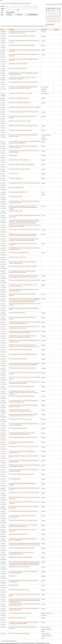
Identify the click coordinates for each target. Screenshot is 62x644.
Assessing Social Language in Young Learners (20, 103)
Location (44, 29)
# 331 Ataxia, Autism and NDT (16, 211)
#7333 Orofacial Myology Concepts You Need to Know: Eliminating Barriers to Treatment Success (22, 434)
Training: (3, 8)
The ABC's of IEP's (13, 174)
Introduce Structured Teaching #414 (18, 68)
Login (3, 641)
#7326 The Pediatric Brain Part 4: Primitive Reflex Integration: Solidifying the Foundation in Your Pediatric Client (24, 415)
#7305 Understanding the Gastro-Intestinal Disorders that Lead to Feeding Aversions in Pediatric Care (24, 327)
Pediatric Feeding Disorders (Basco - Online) (20, 121)
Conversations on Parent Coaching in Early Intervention (22, 36)
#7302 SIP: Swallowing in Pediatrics (17, 313)
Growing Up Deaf (13, 155)
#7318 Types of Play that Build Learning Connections (22, 386)
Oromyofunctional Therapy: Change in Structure (21, 130)
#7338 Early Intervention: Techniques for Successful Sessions (24, 447)
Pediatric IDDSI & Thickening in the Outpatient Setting (22, 45)
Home (1, 1)
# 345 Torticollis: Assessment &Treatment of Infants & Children (24, 230)
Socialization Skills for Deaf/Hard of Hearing (20, 169)
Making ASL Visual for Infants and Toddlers (19, 160)
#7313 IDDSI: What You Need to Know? (18, 359)
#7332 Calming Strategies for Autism (18, 428)
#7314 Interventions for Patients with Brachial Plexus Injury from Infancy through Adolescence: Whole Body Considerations (24, 364)
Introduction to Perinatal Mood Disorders (19, 98)
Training (12, 29)
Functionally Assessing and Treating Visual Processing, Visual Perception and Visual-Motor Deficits (24, 623)
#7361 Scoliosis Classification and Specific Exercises (22, 474)
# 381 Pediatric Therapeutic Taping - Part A (19, 253)
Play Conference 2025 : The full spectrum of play (21, 93)
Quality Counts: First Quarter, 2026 (17, 618)
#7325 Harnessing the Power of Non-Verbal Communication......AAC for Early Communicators (21, 411)
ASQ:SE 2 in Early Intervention (16, 187)
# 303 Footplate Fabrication (16, 197)
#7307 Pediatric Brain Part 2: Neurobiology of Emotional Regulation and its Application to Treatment (22, 336)
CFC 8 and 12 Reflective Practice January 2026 (20, 613)
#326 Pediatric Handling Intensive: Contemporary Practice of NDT (25, 280)
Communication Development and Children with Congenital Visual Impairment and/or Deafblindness (25, 142)
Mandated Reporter (14, 585)
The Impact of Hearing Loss (16, 178)
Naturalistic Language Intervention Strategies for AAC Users (23, 112)
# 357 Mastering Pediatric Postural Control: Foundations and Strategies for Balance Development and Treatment (23, 240)
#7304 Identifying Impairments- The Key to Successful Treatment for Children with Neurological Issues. (25, 323)
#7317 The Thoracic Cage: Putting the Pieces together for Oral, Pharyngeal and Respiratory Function (24, 383)
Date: (2, 15)
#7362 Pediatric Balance (15, 479)
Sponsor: (3, 6)
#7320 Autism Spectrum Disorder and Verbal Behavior (22, 396)
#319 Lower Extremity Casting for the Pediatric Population (23, 266)
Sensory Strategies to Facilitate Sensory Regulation (22, 164)
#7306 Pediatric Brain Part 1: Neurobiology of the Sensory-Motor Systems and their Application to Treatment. (24, 332)
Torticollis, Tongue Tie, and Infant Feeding (19, 633)
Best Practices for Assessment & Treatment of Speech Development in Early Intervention (22, 32)
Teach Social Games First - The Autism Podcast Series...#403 (23, 82)
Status (56, 29)
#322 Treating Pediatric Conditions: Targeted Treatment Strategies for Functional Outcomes (22, 272)
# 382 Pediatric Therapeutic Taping (17, 257)
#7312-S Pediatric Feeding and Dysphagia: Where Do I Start (23, 354)
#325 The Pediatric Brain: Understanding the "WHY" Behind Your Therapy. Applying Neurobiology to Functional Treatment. (24, 276)
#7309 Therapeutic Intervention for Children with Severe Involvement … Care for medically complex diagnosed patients (24, 346)
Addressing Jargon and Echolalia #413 (18, 64)
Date (2, 29)
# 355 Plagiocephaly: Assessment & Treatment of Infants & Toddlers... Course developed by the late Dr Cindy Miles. (23, 235)
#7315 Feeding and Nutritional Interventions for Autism (22, 368)
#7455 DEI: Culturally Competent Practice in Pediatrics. (22, 548)
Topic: (2, 11)
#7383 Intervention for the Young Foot (18, 534)
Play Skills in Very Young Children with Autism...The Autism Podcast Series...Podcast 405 (23, 78)
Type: (2, 13)
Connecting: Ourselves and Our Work (18, 192)
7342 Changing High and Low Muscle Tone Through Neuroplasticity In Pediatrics (21, 553)
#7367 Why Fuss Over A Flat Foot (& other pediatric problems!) (24, 493)
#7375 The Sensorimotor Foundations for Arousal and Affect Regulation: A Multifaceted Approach (23, 526)
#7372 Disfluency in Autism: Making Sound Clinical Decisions (23, 511)
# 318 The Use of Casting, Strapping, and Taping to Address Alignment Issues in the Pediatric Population (23, 87)
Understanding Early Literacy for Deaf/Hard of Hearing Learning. (24, 183)
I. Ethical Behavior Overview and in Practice (19, 567)
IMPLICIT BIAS (12, 576)
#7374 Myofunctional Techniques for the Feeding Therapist (23, 520)
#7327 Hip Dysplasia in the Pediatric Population (20, 419)
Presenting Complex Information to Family (19, 590)
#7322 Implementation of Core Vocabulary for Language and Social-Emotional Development (23, 401)
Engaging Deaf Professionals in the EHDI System (21, 557)
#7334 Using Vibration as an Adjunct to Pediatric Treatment (23, 437)
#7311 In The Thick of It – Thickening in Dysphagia (21, 350)
